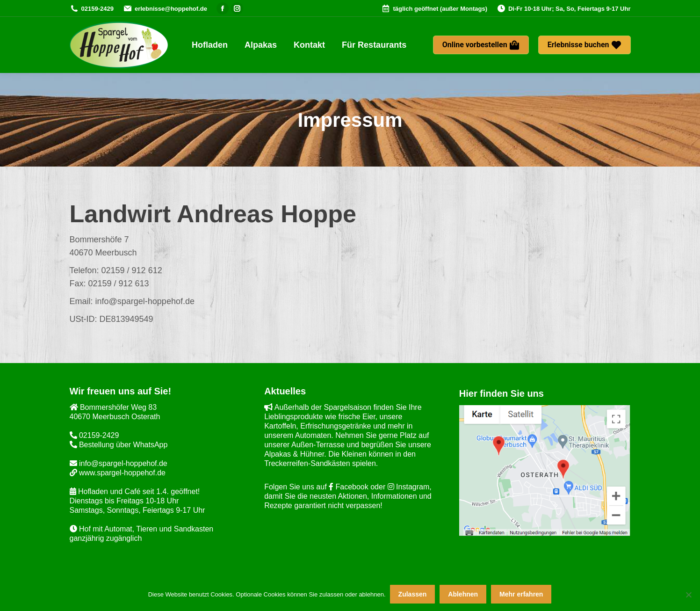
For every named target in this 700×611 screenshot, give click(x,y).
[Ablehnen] (688, 595)
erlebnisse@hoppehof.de (165, 9)
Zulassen (413, 595)
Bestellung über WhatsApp (119, 445)
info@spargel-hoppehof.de (119, 463)
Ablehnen (463, 595)
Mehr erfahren (522, 595)
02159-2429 (92, 9)
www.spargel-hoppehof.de (118, 473)
